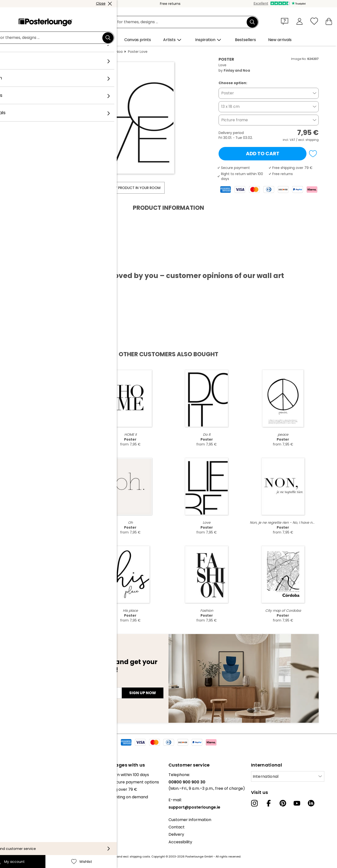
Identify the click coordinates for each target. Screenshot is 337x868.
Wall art (55, 52)
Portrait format (80, 52)
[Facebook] (269, 803)
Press (9, 802)
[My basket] (329, 21)
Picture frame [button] (235, 120)
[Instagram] (254, 803)
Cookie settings (18, 836)
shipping (312, 140)
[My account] (300, 21)
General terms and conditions (32, 822)
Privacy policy (17, 829)
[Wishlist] (314, 21)
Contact (177, 827)
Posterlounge (32, 52)
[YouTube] (297, 803)
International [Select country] (266, 776)
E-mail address (37, 684)
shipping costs (140, 857)
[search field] (174, 22)
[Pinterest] (283, 803)
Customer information (190, 820)
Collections (14, 789)
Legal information (20, 844)
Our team (13, 782)
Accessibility (180, 842)
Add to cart (263, 154)
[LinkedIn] (311, 803)
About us (12, 775)
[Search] (252, 22)
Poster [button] (228, 93)
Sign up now (143, 693)
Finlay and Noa (110, 52)
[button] (286, 21)
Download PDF (38, 264)
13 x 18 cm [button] (230, 106)
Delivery (176, 834)
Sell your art (15, 809)
